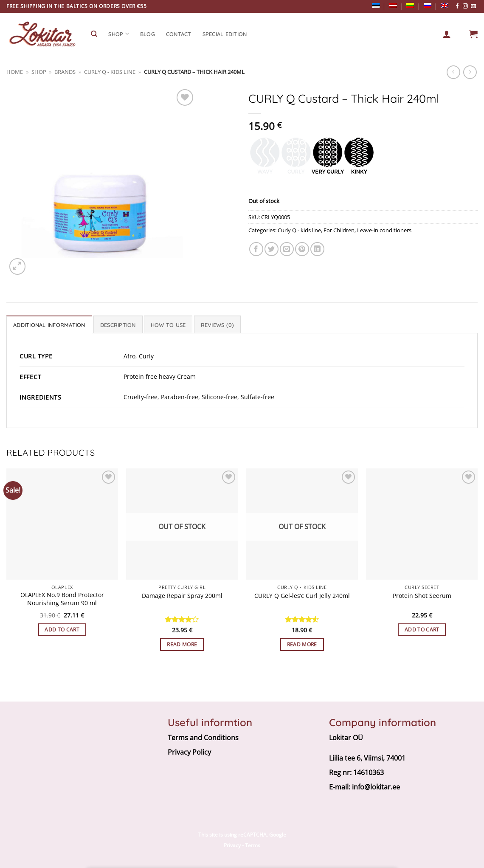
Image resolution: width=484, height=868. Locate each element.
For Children (339, 230)
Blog (148, 34)
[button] (473, 34)
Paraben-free (180, 397)
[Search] (94, 34)
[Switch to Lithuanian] (410, 6)
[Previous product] (470, 72)
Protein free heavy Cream (160, 376)
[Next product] (453, 72)
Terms (253, 845)
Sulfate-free (257, 397)
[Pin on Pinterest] (302, 249)
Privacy (232, 845)
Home (15, 72)
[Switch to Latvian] (393, 6)
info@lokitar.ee (376, 787)
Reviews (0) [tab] (218, 325)
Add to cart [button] (62, 630)
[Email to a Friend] (287, 249)
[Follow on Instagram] (465, 6)
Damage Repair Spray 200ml (182, 596)
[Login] (447, 34)
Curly (146, 356)
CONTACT (179, 34)
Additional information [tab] (49, 325)
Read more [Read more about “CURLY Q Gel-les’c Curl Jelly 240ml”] (302, 644)
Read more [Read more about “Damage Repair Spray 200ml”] (182, 644)
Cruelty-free (141, 397)
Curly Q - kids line (110, 72)
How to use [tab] (168, 325)
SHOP (118, 34)
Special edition (225, 34)
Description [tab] (118, 325)
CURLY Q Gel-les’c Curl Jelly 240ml (302, 596)
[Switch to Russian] (428, 6)
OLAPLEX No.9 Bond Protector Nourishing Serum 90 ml (62, 599)
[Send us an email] (473, 6)
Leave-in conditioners (384, 230)
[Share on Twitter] (272, 249)
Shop (39, 72)
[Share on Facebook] (256, 249)
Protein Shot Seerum (422, 596)
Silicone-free (219, 397)
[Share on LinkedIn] (317, 249)
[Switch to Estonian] (376, 6)
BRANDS (65, 72)
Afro (129, 356)
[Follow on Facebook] (457, 6)
